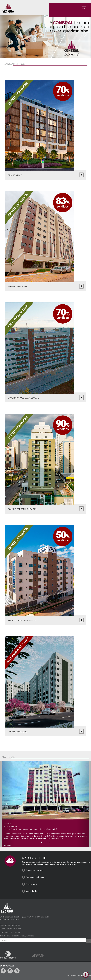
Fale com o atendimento (35, 877)
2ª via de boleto (32, 884)
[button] (7, 34)
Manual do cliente (32, 891)
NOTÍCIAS (8, 757)
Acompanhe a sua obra (35, 870)
